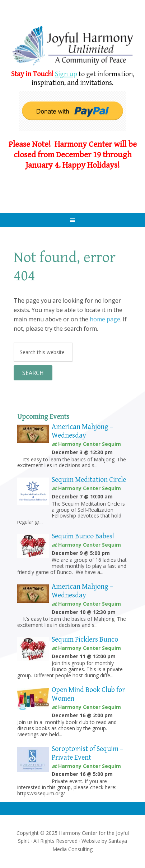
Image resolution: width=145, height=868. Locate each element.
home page (105, 319)
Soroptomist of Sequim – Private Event (87, 753)
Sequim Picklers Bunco (85, 640)
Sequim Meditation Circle (89, 480)
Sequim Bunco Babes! (83, 536)
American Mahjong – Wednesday (82, 431)
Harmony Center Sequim (72, 46)
